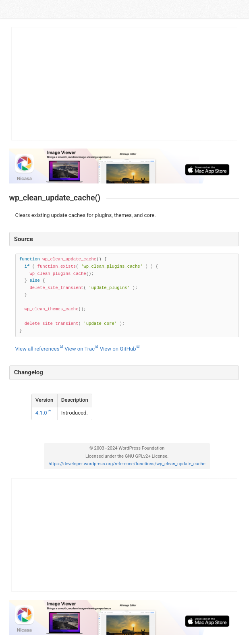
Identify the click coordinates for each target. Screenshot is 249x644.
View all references (37, 349)
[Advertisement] (124, 84)
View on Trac (80, 349)
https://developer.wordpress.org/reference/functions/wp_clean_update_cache (127, 464)
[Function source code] (127, 295)
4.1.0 (41, 413)
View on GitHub (118, 349)
